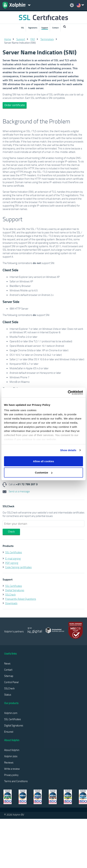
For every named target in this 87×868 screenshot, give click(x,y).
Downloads (11, 603)
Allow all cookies (44, 461)
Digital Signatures (15, 590)
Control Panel (11, 682)
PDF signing (12, 563)
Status (8, 695)
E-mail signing (13, 558)
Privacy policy (11, 775)
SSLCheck (10, 594)
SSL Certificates (14, 552)
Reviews (9, 762)
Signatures (33, 28)
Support (45, 28)
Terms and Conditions (16, 781)
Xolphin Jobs (11, 756)
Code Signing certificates (18, 567)
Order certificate (15, 105)
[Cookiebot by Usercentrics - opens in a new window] (68, 393)
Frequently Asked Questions (21, 599)
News (7, 663)
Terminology (47, 39)
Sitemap (9, 676)
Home (8, 39)
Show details (68, 450)
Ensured (9, 732)
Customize (44, 473)
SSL (23, 28)
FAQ (33, 39)
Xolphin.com (11, 713)
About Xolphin (12, 750)
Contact (55, 28)
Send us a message (16, 491)
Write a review (12, 769)
